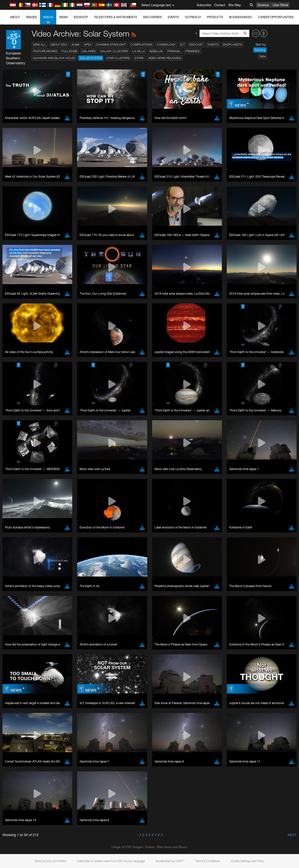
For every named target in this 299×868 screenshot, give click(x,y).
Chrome (20, 649)
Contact (220, 5)
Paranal (174, 51)
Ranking (260, 50)
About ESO (59, 45)
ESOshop (81, 17)
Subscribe (204, 5)
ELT (183, 45)
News (64, 17)
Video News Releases (165, 58)
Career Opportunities (276, 17)
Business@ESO (241, 17)
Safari (19, 663)
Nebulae (156, 51)
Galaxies (89, 51)
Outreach (193, 17)
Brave (19, 645)
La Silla (139, 51)
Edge (18, 654)
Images (32, 17)
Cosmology (166, 45)
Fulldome (70, 51)
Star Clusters (118, 58)
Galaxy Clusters (114, 51)
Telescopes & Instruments (115, 17)
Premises (192, 51)
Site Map (235, 5)
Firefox (19, 658)
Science (263, 5)
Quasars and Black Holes (54, 58)
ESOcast (196, 45)
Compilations (141, 45)
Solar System (91, 58)
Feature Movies (45, 51)
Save (16, 735)
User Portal (280, 5)
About (15, 17)
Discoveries (152, 17)
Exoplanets (233, 45)
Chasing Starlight (111, 45)
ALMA (76, 45)
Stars (139, 58)
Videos (48, 20)
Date (262, 56)
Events (173, 17)
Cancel (40, 735)
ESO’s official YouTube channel (116, 559)
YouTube (11, 559)
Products (215, 17)
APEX (88, 45)
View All (39, 45)
